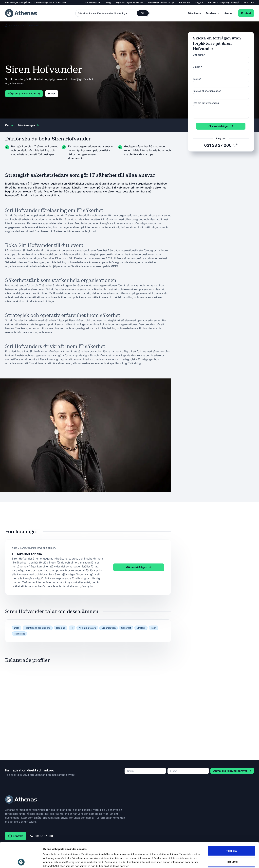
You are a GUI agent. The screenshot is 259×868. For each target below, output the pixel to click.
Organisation (109, 628)
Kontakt (246, 13)
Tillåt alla (231, 827)
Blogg (108, 2)
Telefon (197, 79)
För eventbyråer (93, 2)
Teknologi (19, 634)
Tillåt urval (231, 838)
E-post (197, 67)
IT (72, 628)
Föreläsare (194, 13)
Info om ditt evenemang (206, 103)
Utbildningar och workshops (161, 2)
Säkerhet (126, 628)
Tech (154, 628)
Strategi (141, 628)
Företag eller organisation (207, 91)
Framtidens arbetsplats (38, 628)
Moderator (213, 13)
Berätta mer (185, 2)
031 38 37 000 (247, 2)
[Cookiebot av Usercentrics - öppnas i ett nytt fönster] (21, 862)
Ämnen (229, 13)
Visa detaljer (179, 861)
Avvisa (231, 849)
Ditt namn (199, 55)
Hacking (61, 628)
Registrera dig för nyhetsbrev (129, 2)
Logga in (199, 2)
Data (17, 628)
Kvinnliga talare (87, 628)
